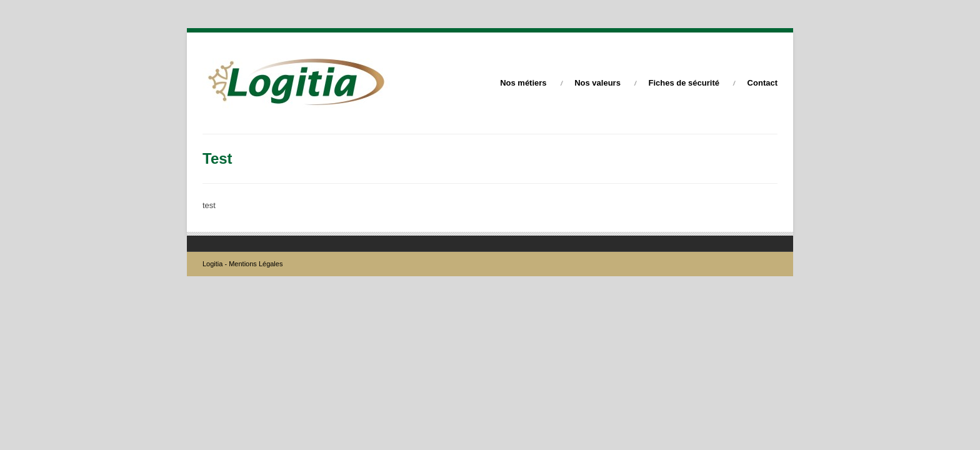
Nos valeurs (597, 83)
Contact (762, 83)
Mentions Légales (256, 264)
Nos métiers (523, 83)
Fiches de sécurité (684, 83)
